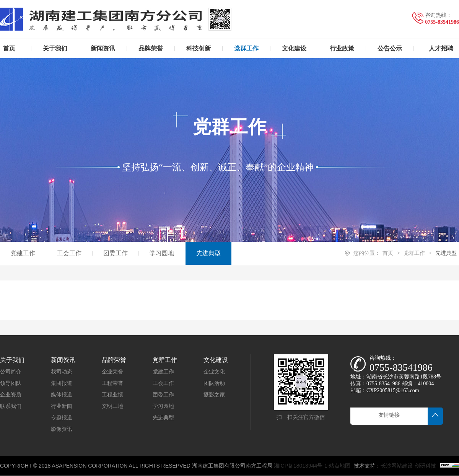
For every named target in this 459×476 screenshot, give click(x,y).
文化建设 (216, 360)
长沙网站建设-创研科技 (408, 466)
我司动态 (62, 372)
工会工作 (163, 383)
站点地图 (340, 466)
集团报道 (62, 383)
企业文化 (214, 372)
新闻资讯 (63, 360)
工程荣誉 (112, 383)
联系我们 (11, 406)
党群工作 (414, 253)
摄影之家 (214, 395)
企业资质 (11, 395)
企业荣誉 (112, 372)
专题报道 (62, 418)
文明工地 (112, 406)
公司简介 (11, 372)
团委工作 (163, 395)
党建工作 (163, 372)
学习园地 (163, 406)
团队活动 (214, 383)
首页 (388, 253)
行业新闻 (62, 406)
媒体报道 (62, 395)
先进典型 (446, 253)
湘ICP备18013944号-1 (301, 466)
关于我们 (12, 360)
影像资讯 (62, 429)
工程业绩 (112, 395)
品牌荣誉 (114, 360)
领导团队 (11, 383)
